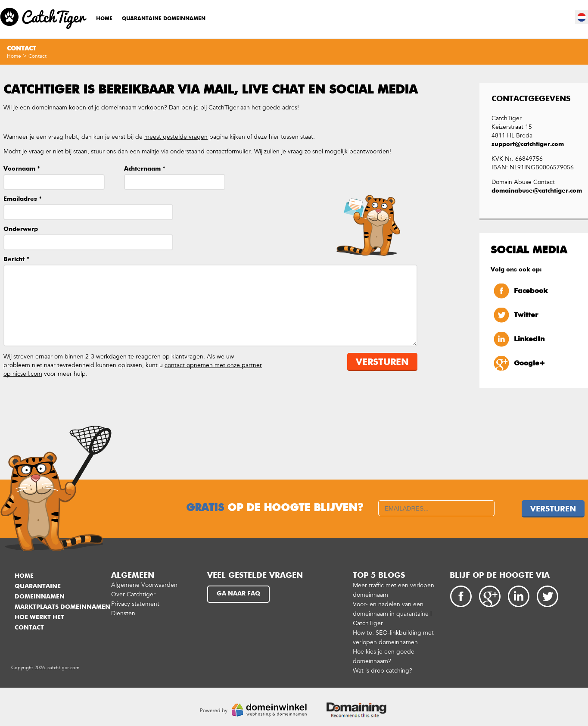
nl (582, 17)
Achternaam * (145, 169)
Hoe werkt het (39, 617)
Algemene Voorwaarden (144, 585)
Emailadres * (23, 199)
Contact (37, 56)
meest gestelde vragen (176, 137)
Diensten (123, 613)
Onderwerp (21, 229)
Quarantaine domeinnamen (164, 19)
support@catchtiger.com (528, 144)
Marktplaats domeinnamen (62, 607)
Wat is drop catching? (383, 671)
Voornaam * (22, 169)
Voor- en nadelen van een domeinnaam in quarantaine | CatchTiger (392, 614)
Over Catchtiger (133, 594)
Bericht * (16, 259)
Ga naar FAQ (238, 594)
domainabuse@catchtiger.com (534, 191)
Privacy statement (135, 604)
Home (104, 19)
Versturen (382, 363)
